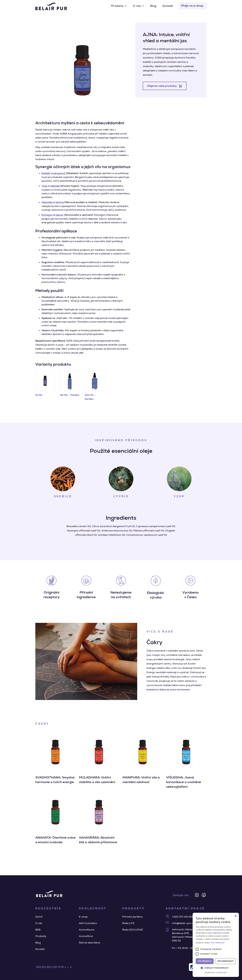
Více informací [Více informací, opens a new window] (218, 943)
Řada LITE (128, 923)
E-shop (83, 917)
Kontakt (168, 6)
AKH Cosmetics (88, 923)
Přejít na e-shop (192, 6)
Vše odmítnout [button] (225, 961)
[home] (51, 6)
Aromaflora (86, 936)
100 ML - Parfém (90, 397)
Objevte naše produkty (162, 86)
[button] (119, 6)
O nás (39, 923)
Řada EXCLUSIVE (133, 930)
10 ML (39, 395)
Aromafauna (87, 930)
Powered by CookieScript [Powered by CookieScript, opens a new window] (216, 973)
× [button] (235, 916)
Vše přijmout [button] (205, 961)
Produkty (41, 936)
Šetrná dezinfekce (90, 943)
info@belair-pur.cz (183, 923)
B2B (38, 930)
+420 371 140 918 (183, 917)
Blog (153, 6)
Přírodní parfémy (132, 917)
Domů (39, 917)
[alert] (216, 945)
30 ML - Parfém (70, 395)
